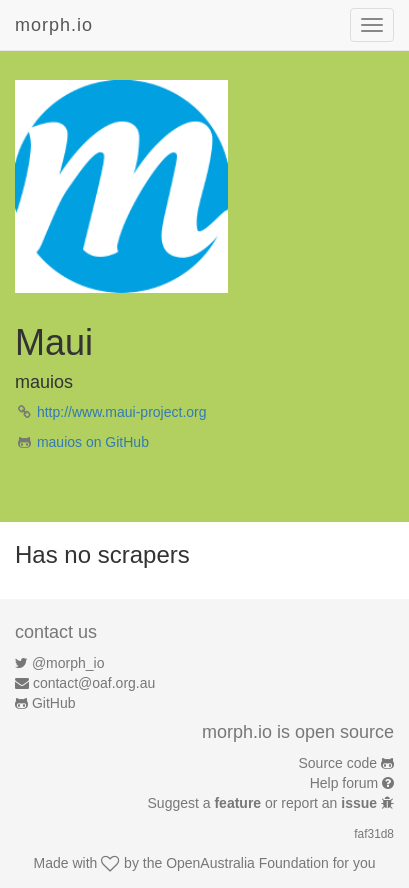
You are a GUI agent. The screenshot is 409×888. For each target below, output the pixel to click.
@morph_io (68, 663)
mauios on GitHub (93, 442)
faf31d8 (374, 834)
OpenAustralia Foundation (247, 863)
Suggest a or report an (264, 803)
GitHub (54, 703)
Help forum (344, 783)
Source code (338, 763)
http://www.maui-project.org (122, 412)
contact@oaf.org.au (94, 683)
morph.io (54, 25)
